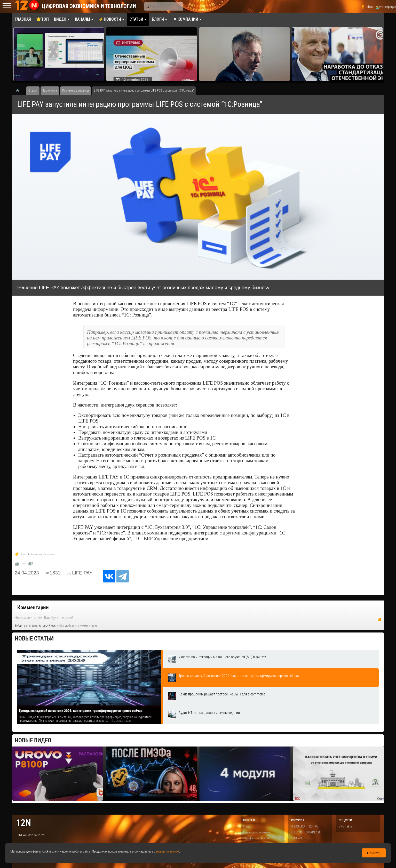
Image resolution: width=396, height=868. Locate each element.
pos (53, 554)
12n (23, 823)
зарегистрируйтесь (44, 626)
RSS (379, 619)
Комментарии (33, 607)
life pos (47, 554)
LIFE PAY (82, 573)
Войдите (20, 626)
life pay (23, 554)
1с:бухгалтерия (35, 554)
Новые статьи (34, 639)
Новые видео (33, 740)
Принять (374, 853)
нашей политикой (168, 851)
